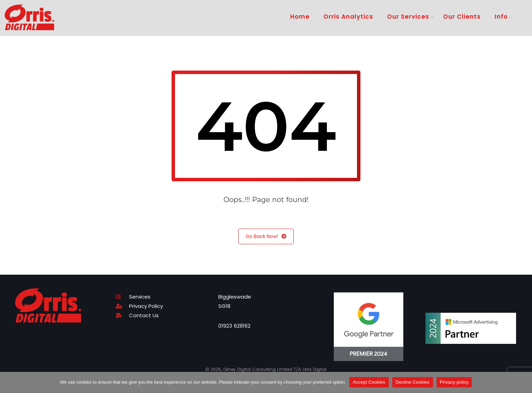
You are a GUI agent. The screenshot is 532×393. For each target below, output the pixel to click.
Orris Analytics (348, 17)
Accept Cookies (369, 382)
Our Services (408, 17)
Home (300, 17)
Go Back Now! (266, 236)
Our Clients (462, 17)
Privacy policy (454, 382)
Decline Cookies (413, 382)
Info (501, 17)
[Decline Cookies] (523, 382)
